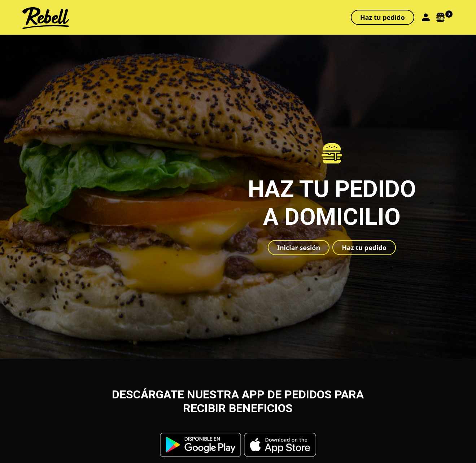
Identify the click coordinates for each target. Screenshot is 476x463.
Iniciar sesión (299, 248)
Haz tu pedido (383, 17)
